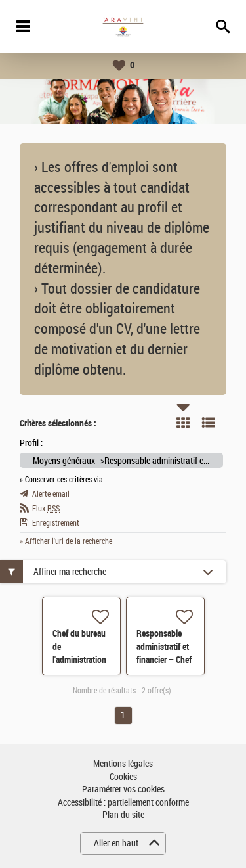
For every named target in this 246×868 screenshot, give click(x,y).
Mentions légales (123, 764)
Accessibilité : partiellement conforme (123, 803)
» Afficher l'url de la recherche (66, 541)
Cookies (123, 777)
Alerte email (51, 494)
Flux (46, 509)
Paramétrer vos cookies (123, 789)
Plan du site (123, 815)
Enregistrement (56, 523)
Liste (209, 423)
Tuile (183, 423)
